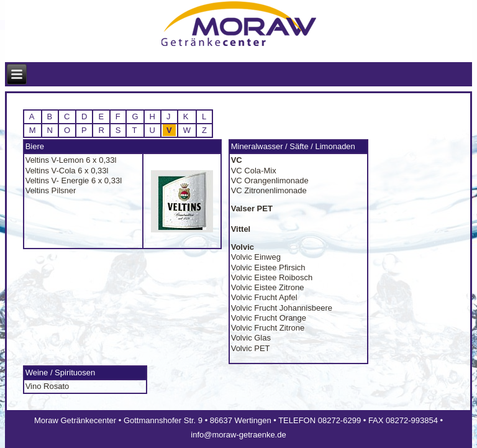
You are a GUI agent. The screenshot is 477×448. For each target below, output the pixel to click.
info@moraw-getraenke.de (238, 435)
